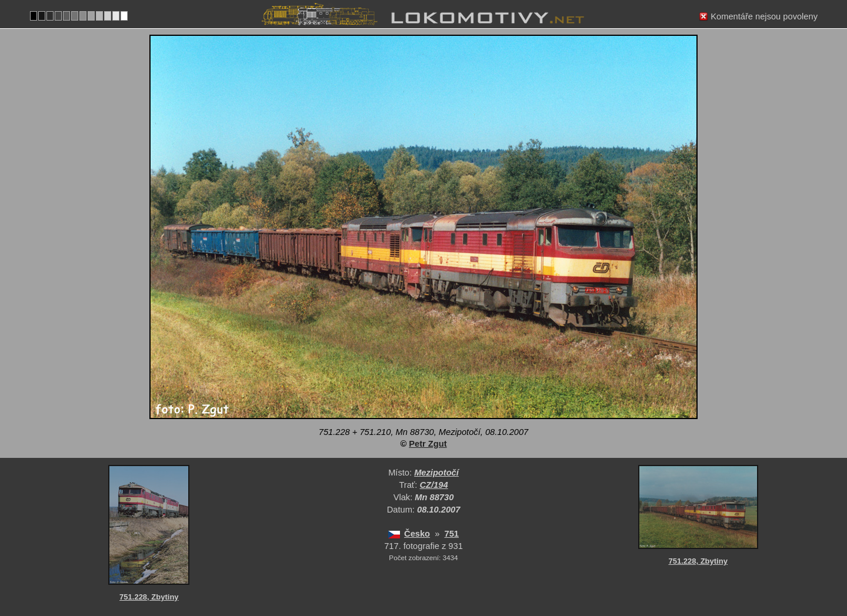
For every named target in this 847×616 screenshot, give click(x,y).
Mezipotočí (436, 473)
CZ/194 (434, 485)
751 (452, 534)
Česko (417, 534)
